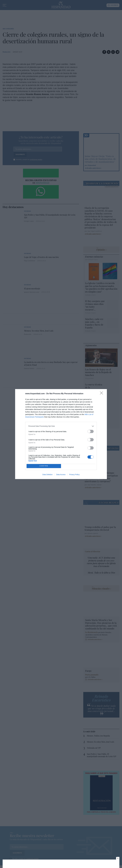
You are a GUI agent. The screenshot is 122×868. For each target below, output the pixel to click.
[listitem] (61, 426)
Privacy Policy (74, 475)
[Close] (102, 394)
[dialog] (61, 434)
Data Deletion (47, 475)
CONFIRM (44, 466)
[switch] (91, 431)
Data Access (61, 475)
